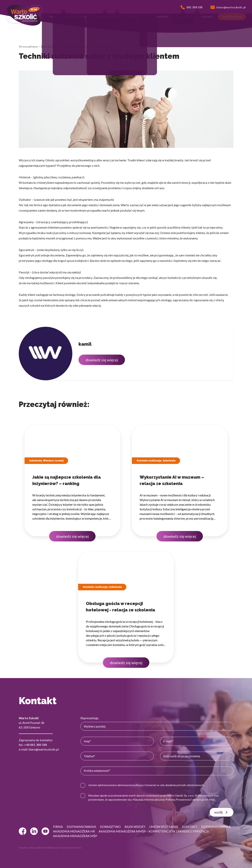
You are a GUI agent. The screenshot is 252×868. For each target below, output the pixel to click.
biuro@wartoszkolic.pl (44, 749)
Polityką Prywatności (178, 799)
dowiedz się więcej (102, 360)
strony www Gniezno (70, 848)
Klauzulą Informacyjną (146, 799)
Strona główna (28, 46)
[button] (53, 17)
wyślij (222, 812)
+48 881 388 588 (36, 745)
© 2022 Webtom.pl (48, 848)
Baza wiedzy (49, 46)
